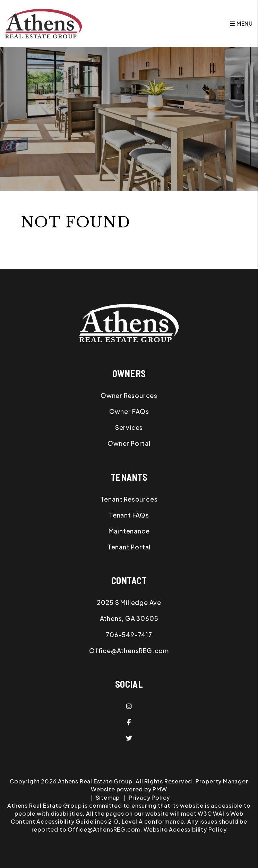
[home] (44, 23)
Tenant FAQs (129, 515)
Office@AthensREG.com (129, 650)
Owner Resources (129, 395)
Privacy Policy (149, 797)
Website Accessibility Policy (185, 829)
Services (129, 427)
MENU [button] (241, 23)
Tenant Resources (129, 499)
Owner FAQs (129, 411)
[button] (129, 706)
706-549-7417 (129, 635)
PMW (160, 789)
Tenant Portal (129, 547)
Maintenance (129, 531)
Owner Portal (129, 443)
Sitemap (108, 797)
